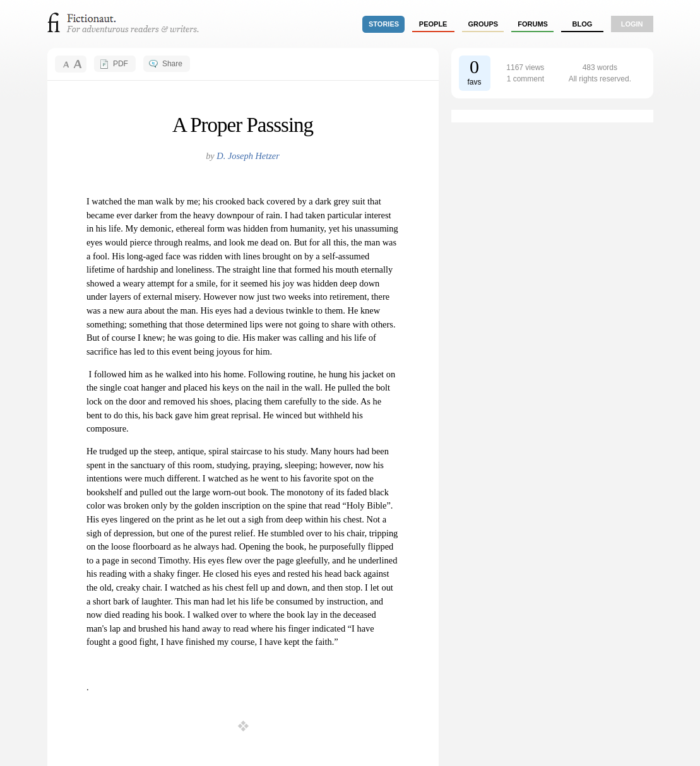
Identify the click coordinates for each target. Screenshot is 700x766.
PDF (121, 64)
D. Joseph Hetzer (248, 156)
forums (533, 24)
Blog (582, 24)
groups (483, 24)
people (433, 24)
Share (172, 64)
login (632, 24)
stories (384, 24)
